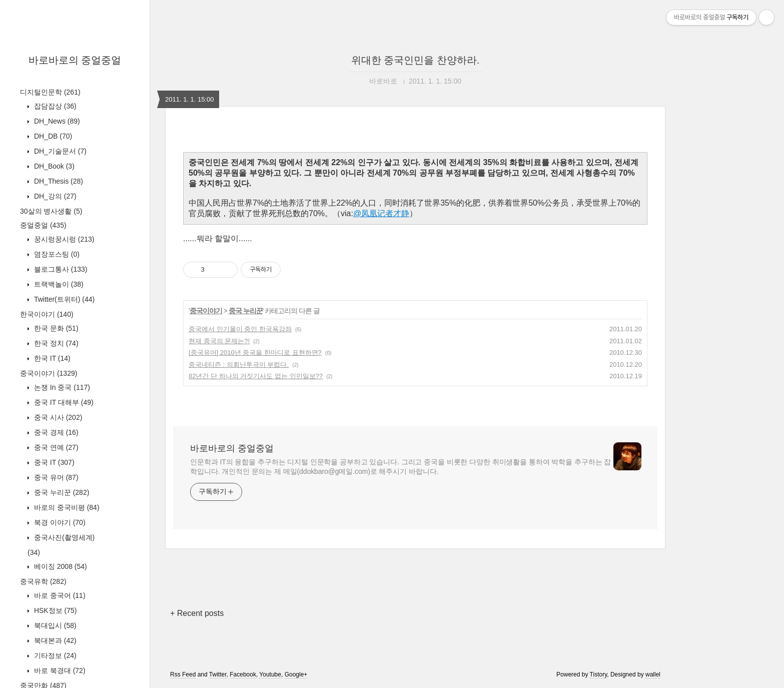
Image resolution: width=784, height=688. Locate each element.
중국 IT (53, 462)
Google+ (296, 674)
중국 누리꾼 (61, 492)
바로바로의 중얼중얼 (75, 60)
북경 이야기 (59, 522)
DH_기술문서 (59, 151)
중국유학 (43, 581)
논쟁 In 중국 (61, 387)
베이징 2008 (60, 566)
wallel (653, 674)
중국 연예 (55, 447)
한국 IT (51, 358)
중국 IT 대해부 (63, 402)
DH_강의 (54, 196)
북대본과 (54, 640)
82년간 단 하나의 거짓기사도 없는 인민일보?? (256, 376)
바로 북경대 (59, 670)
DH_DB (52, 136)
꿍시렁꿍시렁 (63, 239)
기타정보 (54, 655)
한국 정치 (55, 343)
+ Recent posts (197, 613)
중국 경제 (55, 432)
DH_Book (53, 166)
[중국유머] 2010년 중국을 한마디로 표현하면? (255, 353)
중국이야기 (49, 373)
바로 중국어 (59, 595)
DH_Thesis (58, 181)
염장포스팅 (56, 254)
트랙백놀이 (58, 284)
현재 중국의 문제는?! (219, 341)
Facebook (243, 674)
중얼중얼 (43, 225)
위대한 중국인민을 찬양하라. (416, 60)
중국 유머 (55, 477)
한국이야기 (47, 314)
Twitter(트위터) (63, 299)
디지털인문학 (50, 92)
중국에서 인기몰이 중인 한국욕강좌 (240, 329)
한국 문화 (55, 328)
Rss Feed (183, 674)
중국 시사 (57, 417)
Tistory (599, 674)
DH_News (56, 121)
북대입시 (54, 625)
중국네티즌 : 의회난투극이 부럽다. (239, 365)
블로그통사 (60, 269)
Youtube (270, 674)
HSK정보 (54, 610)
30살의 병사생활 (51, 211)
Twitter (218, 674)
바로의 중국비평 (66, 507)
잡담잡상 (54, 106)
